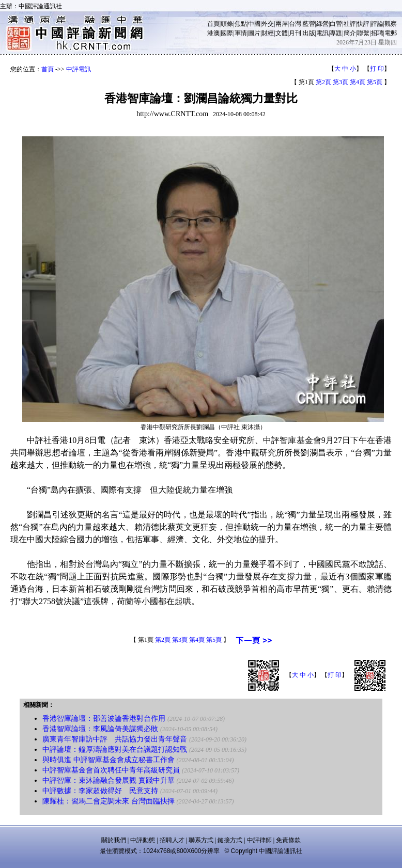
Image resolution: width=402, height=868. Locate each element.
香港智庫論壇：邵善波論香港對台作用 (104, 719)
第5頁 (375, 82)
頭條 (227, 24)
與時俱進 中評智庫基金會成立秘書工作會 (109, 760)
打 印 (377, 69)
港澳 (213, 33)
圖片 (254, 33)
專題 (336, 33)
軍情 (241, 33)
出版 (309, 33)
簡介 (350, 33)
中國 (254, 24)
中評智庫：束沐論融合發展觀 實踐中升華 (109, 780)
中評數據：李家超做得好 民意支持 (100, 791)
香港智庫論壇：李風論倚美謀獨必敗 (100, 729)
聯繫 (363, 33)
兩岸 (282, 24)
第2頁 (323, 82)
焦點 (241, 24)
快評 (363, 24)
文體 (282, 33)
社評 (350, 24)
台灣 (295, 24)
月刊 (295, 33)
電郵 (391, 33)
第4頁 (358, 82)
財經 (268, 33)
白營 (336, 24)
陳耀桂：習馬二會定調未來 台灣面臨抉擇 (109, 801)
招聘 (377, 33)
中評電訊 (79, 69)
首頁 (213, 24)
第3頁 (341, 82)
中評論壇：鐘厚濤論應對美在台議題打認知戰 (115, 749)
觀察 (391, 24)
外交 (268, 24)
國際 (227, 33)
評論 (377, 24)
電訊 (322, 33)
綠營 (322, 24)
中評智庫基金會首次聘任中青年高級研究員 (111, 770)
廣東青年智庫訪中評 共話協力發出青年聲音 (115, 739)
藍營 (309, 24)
